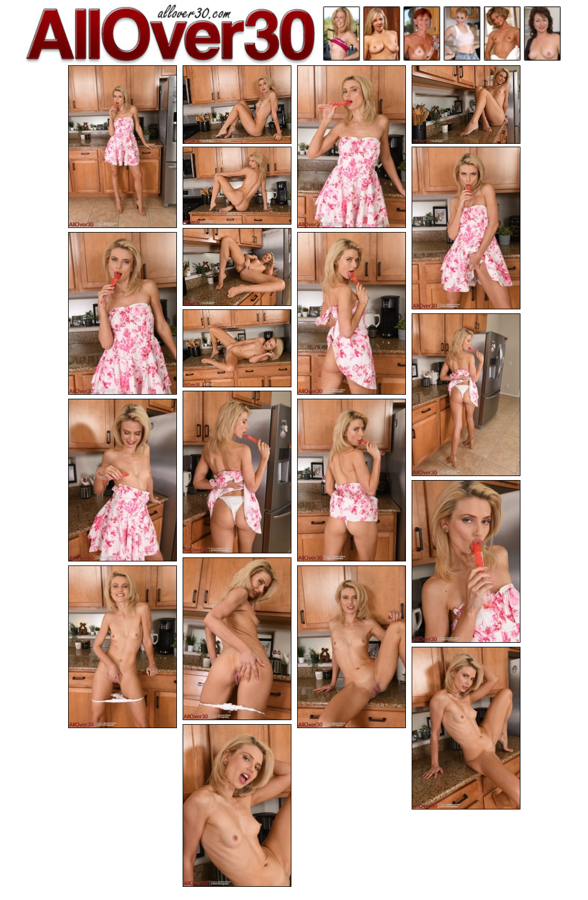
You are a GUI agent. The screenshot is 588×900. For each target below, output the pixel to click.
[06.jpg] (466, 228)
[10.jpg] (237, 349)
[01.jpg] (123, 147)
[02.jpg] (237, 105)
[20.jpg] (237, 805)
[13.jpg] (123, 480)
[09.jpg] (352, 313)
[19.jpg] (466, 728)
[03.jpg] (352, 147)
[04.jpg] (466, 105)
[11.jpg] (466, 395)
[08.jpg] (123, 313)
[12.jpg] (237, 472)
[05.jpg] (237, 186)
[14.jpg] (352, 480)
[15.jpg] (466, 561)
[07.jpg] (237, 267)
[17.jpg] (123, 647)
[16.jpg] (237, 639)
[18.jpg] (352, 647)
